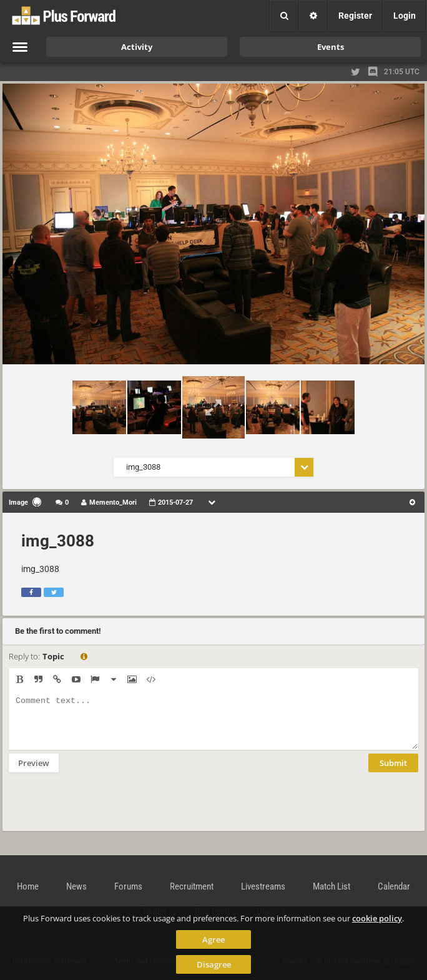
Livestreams (263, 886)
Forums (128, 886)
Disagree (214, 964)
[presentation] (104, 810)
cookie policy (377, 918)
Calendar (394, 886)
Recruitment (192, 886)
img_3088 (58, 541)
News (76, 886)
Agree (213, 939)
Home (28, 886)
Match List (331, 886)
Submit (393, 772)
